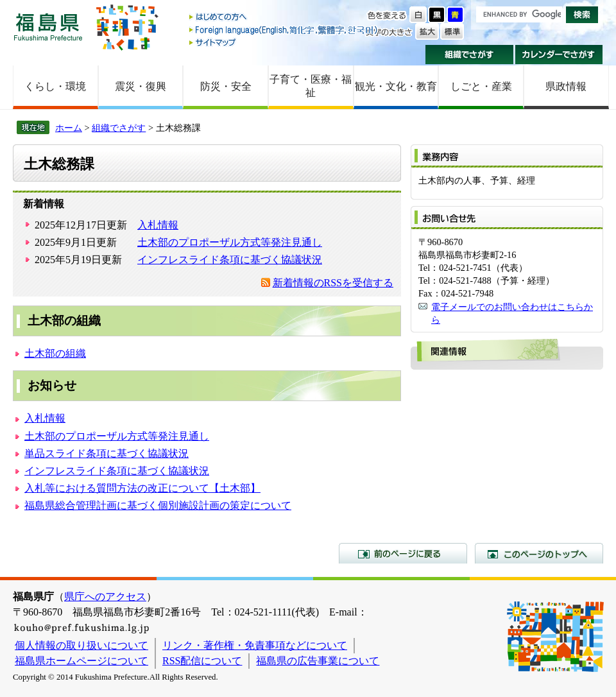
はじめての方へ (284, 18)
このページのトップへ (539, 553)
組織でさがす (469, 55)
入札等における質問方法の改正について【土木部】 (142, 488)
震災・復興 (141, 86)
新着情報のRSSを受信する (333, 283)
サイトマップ (284, 42)
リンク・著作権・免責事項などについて (255, 645)
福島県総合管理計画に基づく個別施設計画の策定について (158, 505)
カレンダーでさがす (559, 55)
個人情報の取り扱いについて (81, 645)
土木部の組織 (55, 353)
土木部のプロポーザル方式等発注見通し (230, 242)
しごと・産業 (481, 86)
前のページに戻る (403, 553)
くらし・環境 (55, 86)
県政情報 (566, 86)
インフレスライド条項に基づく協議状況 (230, 260)
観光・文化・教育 (396, 86)
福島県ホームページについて (81, 661)
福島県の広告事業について (318, 661)
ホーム (69, 128)
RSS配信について (202, 661)
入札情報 (158, 225)
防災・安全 (226, 86)
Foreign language (284, 30)
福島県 (48, 27)
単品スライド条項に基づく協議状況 (107, 453)
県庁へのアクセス (105, 597)
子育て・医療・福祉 (311, 86)
